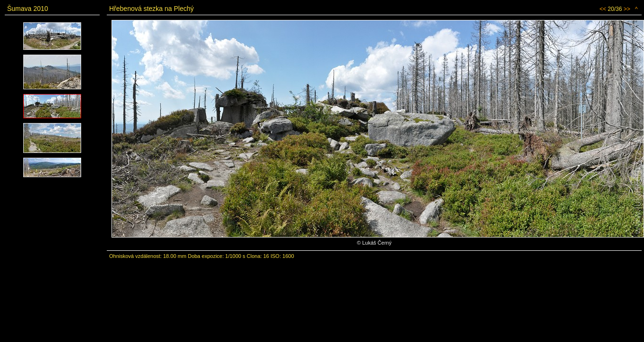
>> (627, 9)
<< (603, 9)
